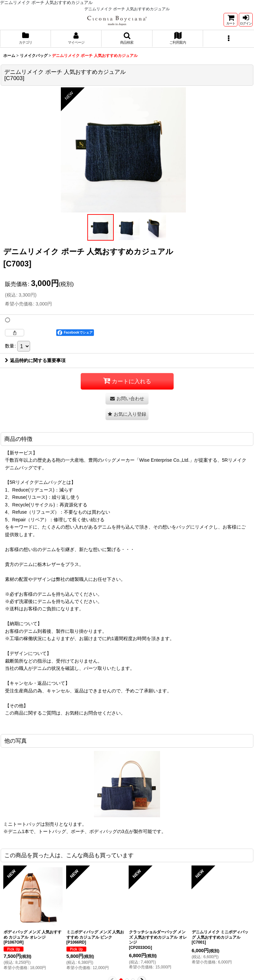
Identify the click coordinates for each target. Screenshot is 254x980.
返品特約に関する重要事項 (35, 368)
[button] (127, 39)
